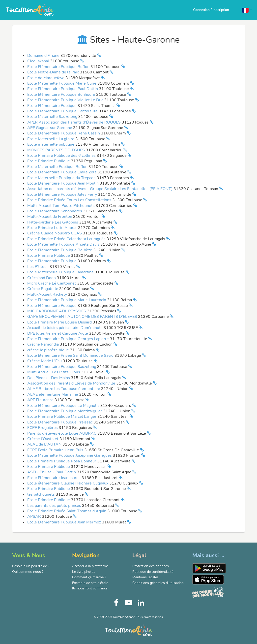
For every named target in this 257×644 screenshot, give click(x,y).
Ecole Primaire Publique (49, 161)
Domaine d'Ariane (44, 56)
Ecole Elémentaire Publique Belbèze (60, 250)
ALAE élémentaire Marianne (53, 394)
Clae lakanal (39, 61)
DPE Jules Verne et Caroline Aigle (58, 333)
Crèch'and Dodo (42, 278)
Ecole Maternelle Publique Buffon (58, 167)
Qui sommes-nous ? (28, 572)
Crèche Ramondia (43, 344)
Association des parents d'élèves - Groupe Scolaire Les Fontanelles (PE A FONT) (100, 189)
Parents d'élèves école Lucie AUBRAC (62, 433)
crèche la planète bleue (49, 350)
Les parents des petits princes (55, 506)
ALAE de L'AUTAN (45, 444)
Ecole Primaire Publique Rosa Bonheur (62, 461)
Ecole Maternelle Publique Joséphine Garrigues (70, 455)
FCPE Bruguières (43, 428)
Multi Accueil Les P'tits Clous (54, 372)
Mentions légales (145, 577)
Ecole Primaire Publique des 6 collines (62, 156)
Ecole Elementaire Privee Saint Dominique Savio (71, 355)
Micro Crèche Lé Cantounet (52, 283)
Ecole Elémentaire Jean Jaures (54, 478)
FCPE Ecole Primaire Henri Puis (56, 450)
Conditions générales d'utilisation (158, 583)
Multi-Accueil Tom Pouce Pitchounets (61, 206)
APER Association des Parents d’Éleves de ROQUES (74, 122)
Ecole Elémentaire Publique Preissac (60, 422)
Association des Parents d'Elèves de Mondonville (72, 383)
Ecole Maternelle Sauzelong (53, 117)
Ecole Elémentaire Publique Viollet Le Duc (66, 100)
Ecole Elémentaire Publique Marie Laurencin (67, 300)
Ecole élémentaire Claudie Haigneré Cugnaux (68, 483)
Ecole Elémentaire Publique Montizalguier (65, 411)
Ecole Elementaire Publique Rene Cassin (64, 133)
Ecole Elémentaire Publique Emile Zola (62, 172)
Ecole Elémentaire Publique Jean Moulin (63, 183)
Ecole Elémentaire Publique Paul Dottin (63, 89)
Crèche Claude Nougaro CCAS (55, 233)
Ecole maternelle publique (51, 144)
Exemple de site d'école (90, 583)
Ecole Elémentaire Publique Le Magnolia (64, 406)
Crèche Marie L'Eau (45, 361)
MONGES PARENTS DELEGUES (57, 150)
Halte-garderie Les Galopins (53, 222)
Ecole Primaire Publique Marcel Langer (62, 417)
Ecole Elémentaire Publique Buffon (59, 67)
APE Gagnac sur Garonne (50, 128)
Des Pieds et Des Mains (49, 378)
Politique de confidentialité (153, 572)
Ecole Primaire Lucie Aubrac (53, 228)
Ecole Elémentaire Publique (52, 106)
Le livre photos (84, 572)
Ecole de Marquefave (46, 78)
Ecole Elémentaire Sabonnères (55, 211)
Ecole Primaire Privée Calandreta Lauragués (67, 239)
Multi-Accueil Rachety (48, 294)
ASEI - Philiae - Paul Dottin (52, 472)
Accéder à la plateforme (90, 566)
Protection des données (151, 566)
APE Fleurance (41, 400)
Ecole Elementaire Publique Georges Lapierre (69, 339)
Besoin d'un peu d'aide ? (31, 566)
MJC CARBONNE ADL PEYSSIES (57, 311)
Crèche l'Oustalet (43, 439)
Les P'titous (38, 267)
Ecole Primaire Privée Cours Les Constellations (70, 200)
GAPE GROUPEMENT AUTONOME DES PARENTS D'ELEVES (83, 317)
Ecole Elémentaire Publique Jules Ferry (63, 194)
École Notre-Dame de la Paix (54, 72)
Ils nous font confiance (90, 588)
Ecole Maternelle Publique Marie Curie (62, 83)
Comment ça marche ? (89, 577)
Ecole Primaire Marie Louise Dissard (60, 322)
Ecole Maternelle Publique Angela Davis (64, 244)
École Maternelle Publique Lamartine (61, 272)
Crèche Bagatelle (43, 289)
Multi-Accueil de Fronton (50, 217)
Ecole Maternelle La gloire (51, 139)
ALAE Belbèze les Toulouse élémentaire (64, 389)
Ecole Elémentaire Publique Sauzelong (62, 367)
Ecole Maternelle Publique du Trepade (62, 178)
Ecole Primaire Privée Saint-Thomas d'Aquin (67, 511)
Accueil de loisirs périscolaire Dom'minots (65, 328)
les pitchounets (42, 494)
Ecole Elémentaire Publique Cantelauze (63, 111)
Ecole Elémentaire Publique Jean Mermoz (65, 522)
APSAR (35, 516)
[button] (247, 10)
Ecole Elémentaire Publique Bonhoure (62, 95)
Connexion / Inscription (211, 10)
